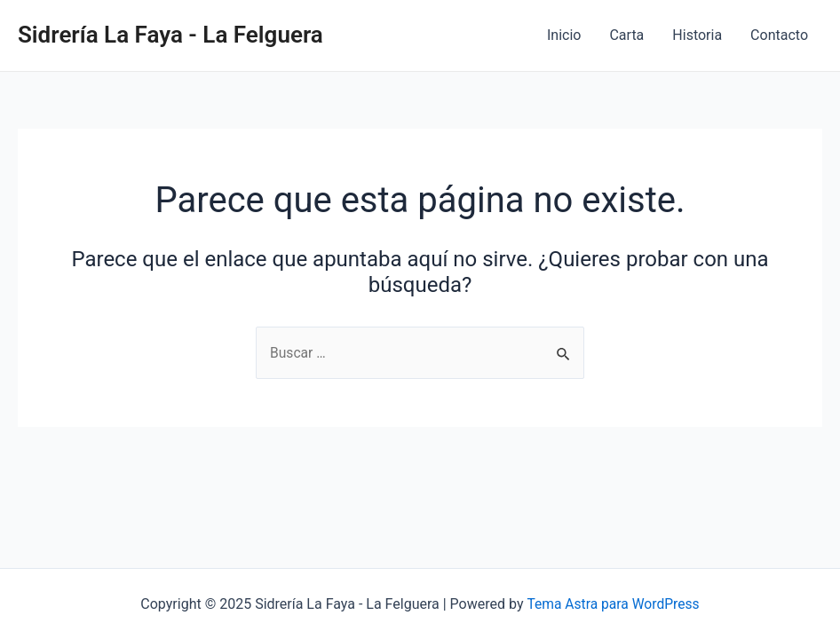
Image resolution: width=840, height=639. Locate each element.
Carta (626, 35)
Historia (697, 35)
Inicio (564, 35)
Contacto (779, 35)
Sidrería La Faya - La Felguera (170, 35)
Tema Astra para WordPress (613, 604)
